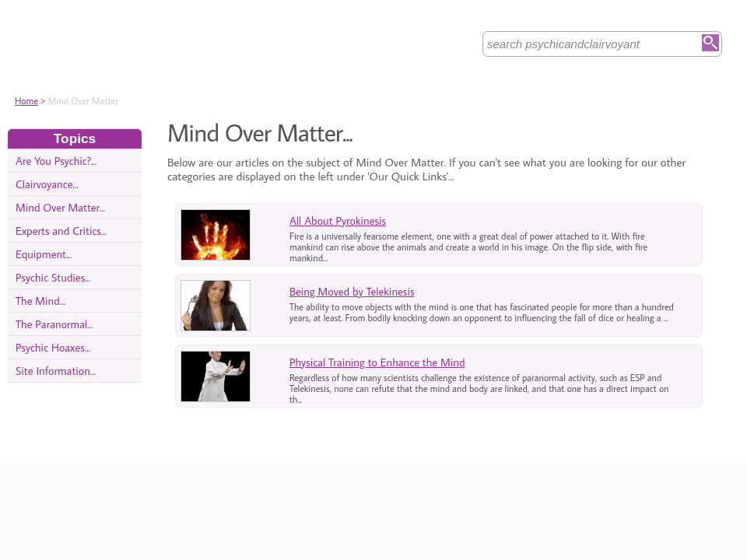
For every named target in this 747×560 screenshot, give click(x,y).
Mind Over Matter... (60, 207)
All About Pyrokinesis (338, 220)
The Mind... (40, 301)
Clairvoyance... (47, 184)
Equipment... (44, 254)
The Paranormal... (54, 324)
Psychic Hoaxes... (53, 347)
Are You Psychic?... (56, 161)
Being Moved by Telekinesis (352, 291)
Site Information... (56, 371)
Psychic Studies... (53, 277)
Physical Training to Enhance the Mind (377, 362)
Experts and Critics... (61, 231)
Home (26, 101)
